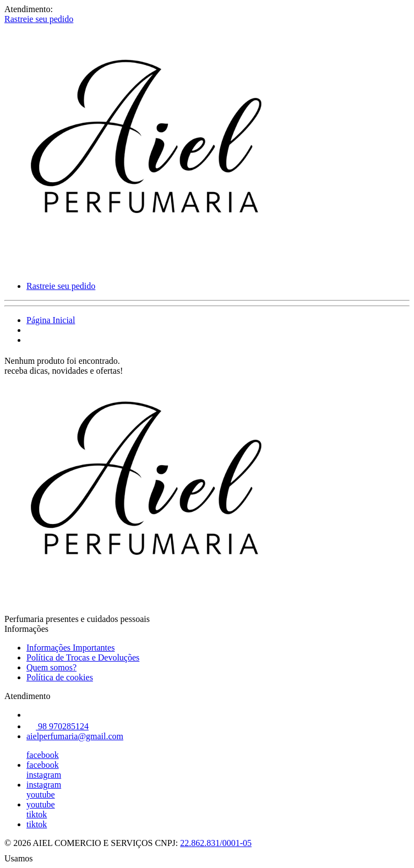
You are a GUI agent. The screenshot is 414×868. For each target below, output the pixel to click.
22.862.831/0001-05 (216, 843)
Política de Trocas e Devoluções (83, 657)
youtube (41, 795)
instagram (44, 775)
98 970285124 (58, 726)
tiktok (37, 814)
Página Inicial (51, 320)
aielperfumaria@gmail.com (75, 736)
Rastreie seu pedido (39, 19)
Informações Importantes (70, 648)
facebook (43, 755)
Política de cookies (60, 677)
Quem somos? (51, 667)
